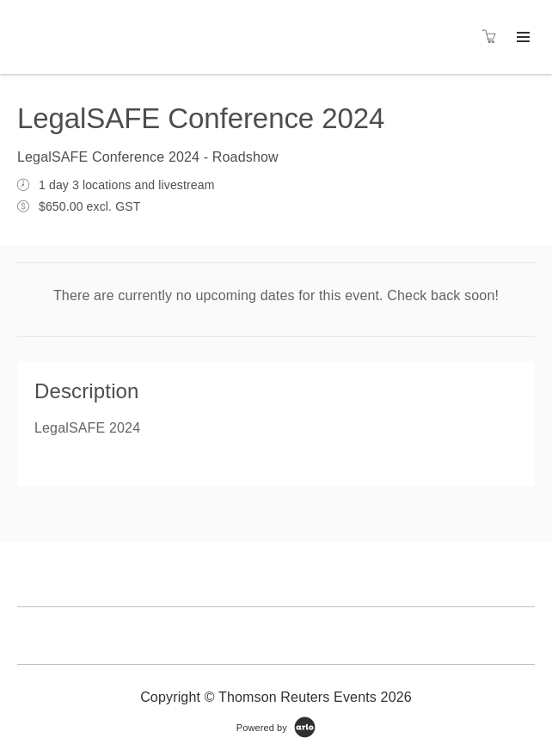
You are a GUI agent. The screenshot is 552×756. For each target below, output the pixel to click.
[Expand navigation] (521, 38)
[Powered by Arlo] (276, 727)
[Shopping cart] (494, 37)
